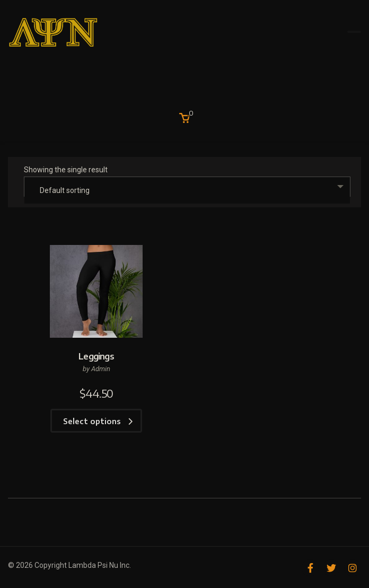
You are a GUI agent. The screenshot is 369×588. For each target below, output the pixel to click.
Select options (98, 421)
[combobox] (187, 187)
